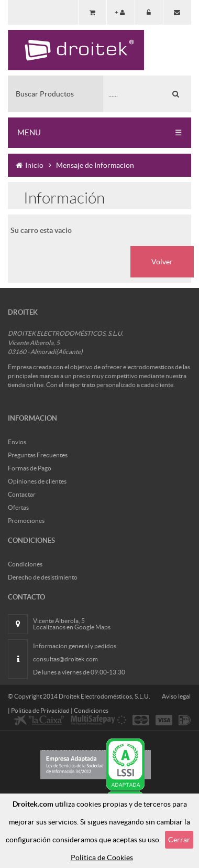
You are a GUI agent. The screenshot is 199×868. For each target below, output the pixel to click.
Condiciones (25, 564)
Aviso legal (176, 696)
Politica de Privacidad (40, 710)
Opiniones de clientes (37, 481)
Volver (162, 262)
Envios (17, 442)
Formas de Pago (30, 468)
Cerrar (179, 840)
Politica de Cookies (102, 858)
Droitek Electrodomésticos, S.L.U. (104, 696)
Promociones (26, 521)
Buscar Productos (45, 94)
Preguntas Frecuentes (38, 455)
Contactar (22, 494)
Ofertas (18, 507)
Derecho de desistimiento (43, 577)
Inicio (30, 165)
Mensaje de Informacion (95, 165)
